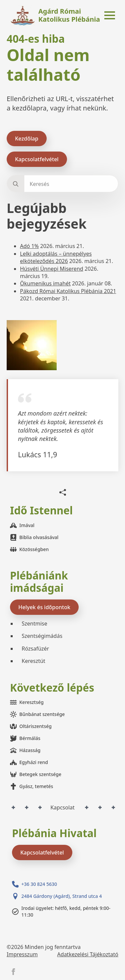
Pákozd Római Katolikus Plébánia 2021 (68, 291)
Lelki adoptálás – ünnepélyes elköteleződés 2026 (56, 257)
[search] (16, 184)
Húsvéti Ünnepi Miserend (52, 269)
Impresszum (22, 954)
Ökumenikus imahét (45, 283)
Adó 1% (29, 246)
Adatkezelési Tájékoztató (88, 954)
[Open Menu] (110, 15)
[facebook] (13, 972)
